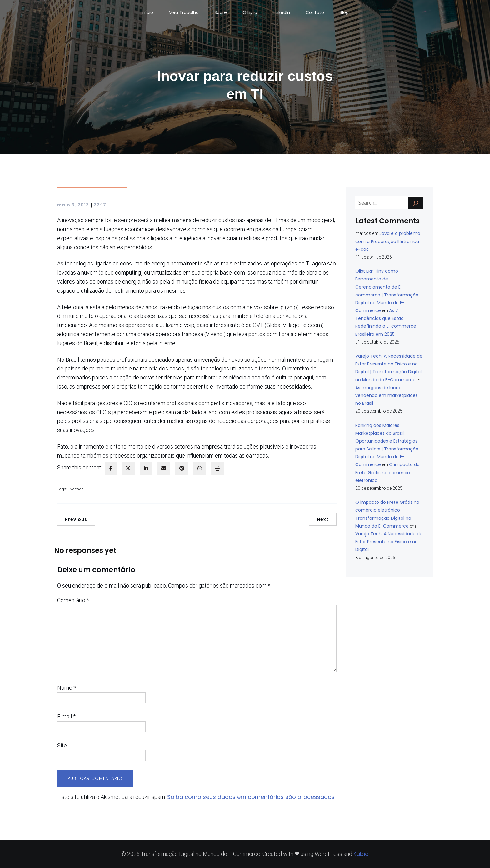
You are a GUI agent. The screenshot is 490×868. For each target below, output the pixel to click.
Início (147, 12)
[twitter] (128, 468)
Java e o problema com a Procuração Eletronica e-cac (388, 241)
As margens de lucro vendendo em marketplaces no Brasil (387, 395)
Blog (344, 12)
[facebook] (111, 468)
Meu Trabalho (184, 12)
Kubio (361, 854)
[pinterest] (182, 468)
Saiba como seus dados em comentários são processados (251, 797)
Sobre (221, 12)
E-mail (66, 716)
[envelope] (164, 468)
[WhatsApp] (200, 468)
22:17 (100, 205)
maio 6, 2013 (73, 205)
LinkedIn (281, 12)
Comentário (73, 600)
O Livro (250, 12)
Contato (315, 12)
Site (62, 745)
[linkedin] (146, 468)
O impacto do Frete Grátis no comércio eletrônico (387, 472)
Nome (67, 688)
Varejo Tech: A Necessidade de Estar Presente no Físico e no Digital (389, 542)
